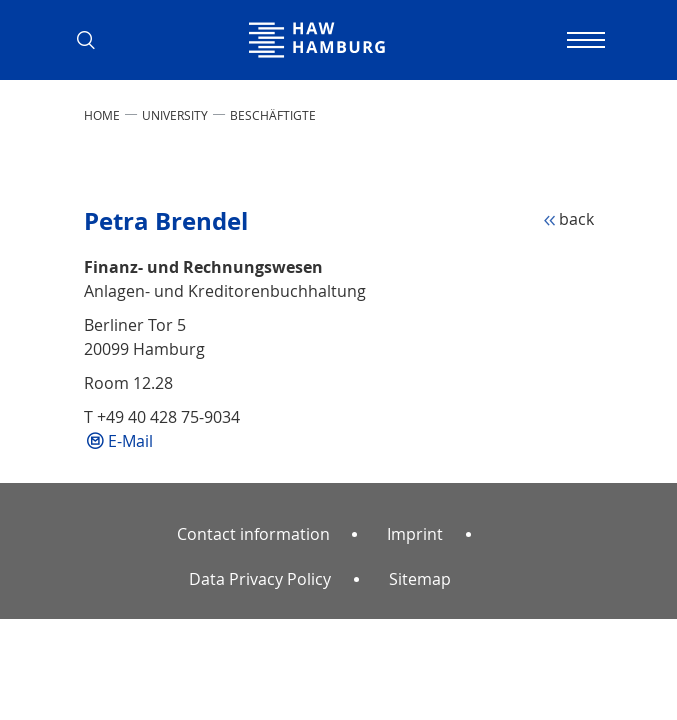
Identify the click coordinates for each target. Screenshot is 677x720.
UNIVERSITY (175, 115)
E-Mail (130, 441)
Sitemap (420, 579)
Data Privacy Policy (260, 579)
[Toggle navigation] (584, 40)
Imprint (415, 534)
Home (102, 115)
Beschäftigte (273, 115)
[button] (94, 40)
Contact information (253, 534)
